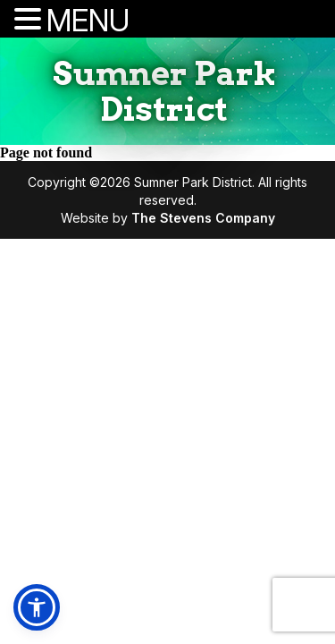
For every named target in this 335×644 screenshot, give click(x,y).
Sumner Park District (164, 91)
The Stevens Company (203, 218)
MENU (88, 20)
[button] (37, 607)
